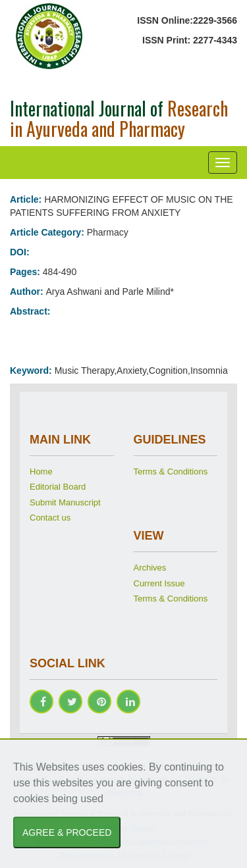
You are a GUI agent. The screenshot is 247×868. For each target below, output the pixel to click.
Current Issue (159, 583)
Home (41, 472)
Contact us (50, 518)
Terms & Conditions (171, 472)
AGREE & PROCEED (67, 832)
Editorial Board (58, 487)
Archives (150, 568)
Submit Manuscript (65, 502)
